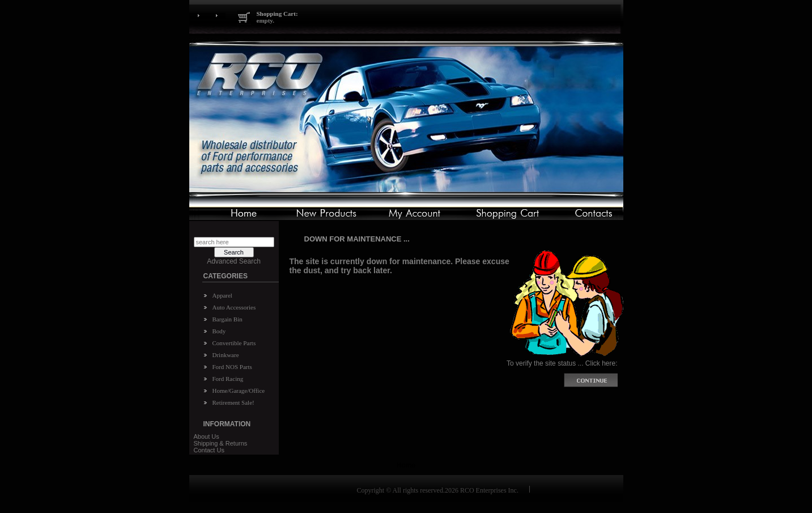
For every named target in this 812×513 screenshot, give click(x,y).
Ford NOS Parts (232, 367)
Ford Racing (228, 379)
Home (406, 465)
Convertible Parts (234, 343)
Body (219, 331)
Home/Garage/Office (239, 391)
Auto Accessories (234, 307)
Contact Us (209, 450)
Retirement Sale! (233, 402)
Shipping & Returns (221, 443)
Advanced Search (234, 261)
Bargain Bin (228, 319)
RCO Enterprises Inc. (489, 490)
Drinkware (226, 355)
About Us (207, 436)
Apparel (222, 295)
